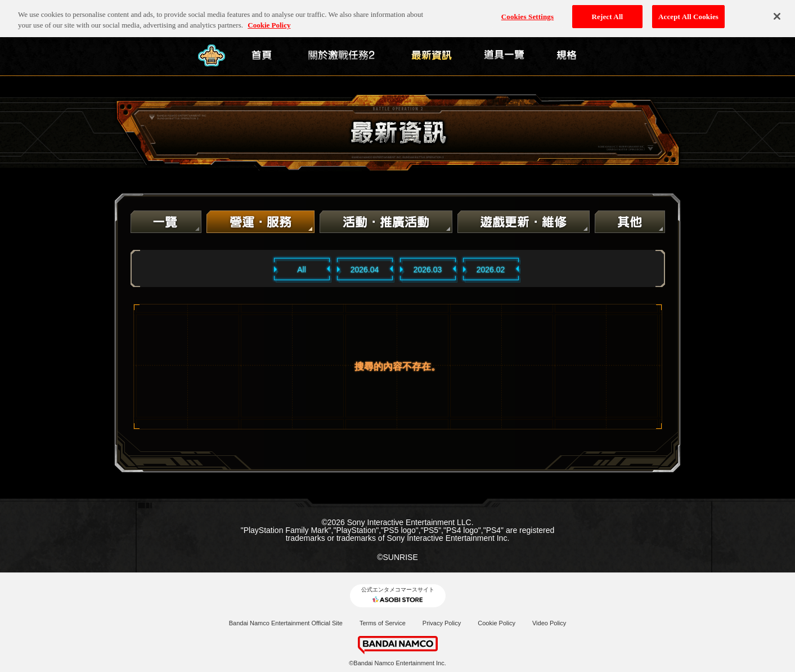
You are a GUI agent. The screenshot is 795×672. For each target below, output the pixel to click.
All (302, 270)
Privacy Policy (442, 623)
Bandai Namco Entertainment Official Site (286, 623)
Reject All (608, 12)
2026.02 (491, 270)
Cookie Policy (497, 623)
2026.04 (365, 270)
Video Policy (549, 623)
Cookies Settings (527, 12)
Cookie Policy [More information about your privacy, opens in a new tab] (269, 21)
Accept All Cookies (688, 12)
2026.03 (428, 270)
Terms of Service (383, 623)
